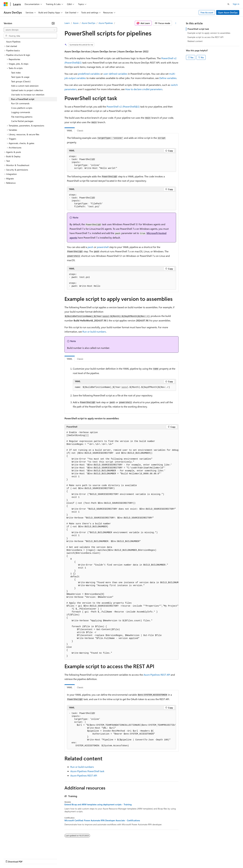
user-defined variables (115, 74)
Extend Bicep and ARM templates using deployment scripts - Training (98, 804)
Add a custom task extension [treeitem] (25, 86)
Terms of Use (113, 859)
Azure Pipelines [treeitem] (13, 42)
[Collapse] (53, 23)
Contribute (55, 859)
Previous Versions (28, 859)
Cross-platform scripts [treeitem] (22, 108)
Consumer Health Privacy (89, 859)
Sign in (236, 4)
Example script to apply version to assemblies (209, 33)
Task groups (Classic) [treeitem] (21, 81)
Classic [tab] (80, 130)
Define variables (168, 78)
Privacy (68, 859)
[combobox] (30, 30)
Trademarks (128, 859)
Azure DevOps (88, 23)
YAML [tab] (70, 130)
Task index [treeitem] (16, 73)
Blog (42, 859)
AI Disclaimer (10, 859)
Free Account (207, 12)
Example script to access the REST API (205, 37)
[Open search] (228, 4)
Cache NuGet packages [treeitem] (22, 121)
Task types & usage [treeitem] (20, 77)
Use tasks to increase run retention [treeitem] (28, 95)
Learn (67, 23)
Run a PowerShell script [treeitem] (23, 99)
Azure (76, 23)
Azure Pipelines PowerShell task (87, 771)
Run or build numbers (94, 332)
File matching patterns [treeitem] (22, 117)
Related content (195, 41)
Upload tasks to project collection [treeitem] (27, 90)
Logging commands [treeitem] (21, 112)
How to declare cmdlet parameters (144, 89)
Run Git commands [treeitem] (20, 103)
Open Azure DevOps (228, 12)
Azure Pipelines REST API (157, 675)
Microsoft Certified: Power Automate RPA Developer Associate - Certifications (102, 820)
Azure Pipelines (106, 23)
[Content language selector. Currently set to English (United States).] (18, 851)
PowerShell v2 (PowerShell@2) (123, 106)
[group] (122, 544)
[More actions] (176, 23)
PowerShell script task (198, 29)
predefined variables (89, 74)
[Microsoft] (6, 4)
